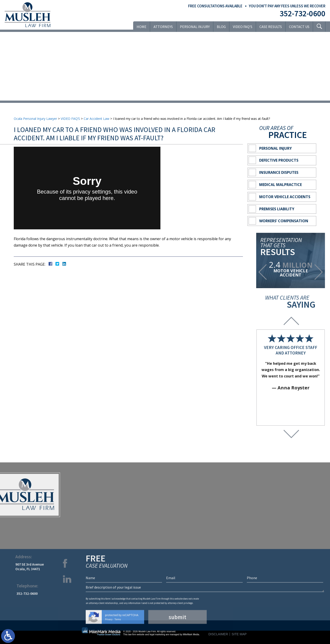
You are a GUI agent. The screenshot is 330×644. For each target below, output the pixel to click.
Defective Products (279, 160)
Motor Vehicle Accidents (285, 197)
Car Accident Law (96, 119)
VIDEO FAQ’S (243, 27)
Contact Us (299, 27)
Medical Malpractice (280, 185)
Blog (221, 27)
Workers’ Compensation (284, 221)
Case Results (271, 27)
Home (142, 27)
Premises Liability (277, 209)
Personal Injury (195, 27)
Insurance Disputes (279, 172)
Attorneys (163, 27)
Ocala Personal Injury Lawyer (35, 119)
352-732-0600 (302, 14)
